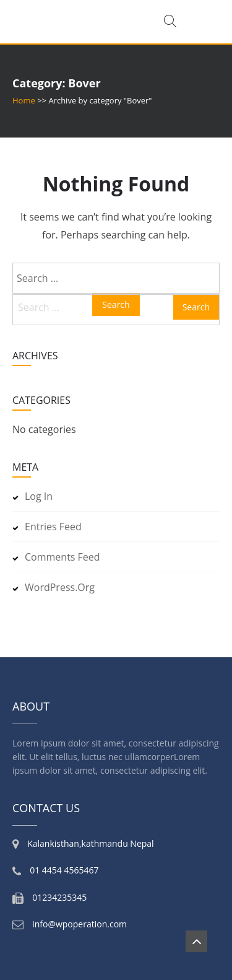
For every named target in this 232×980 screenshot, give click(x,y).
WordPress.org (60, 587)
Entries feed (53, 527)
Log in (39, 496)
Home (24, 100)
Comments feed (62, 557)
